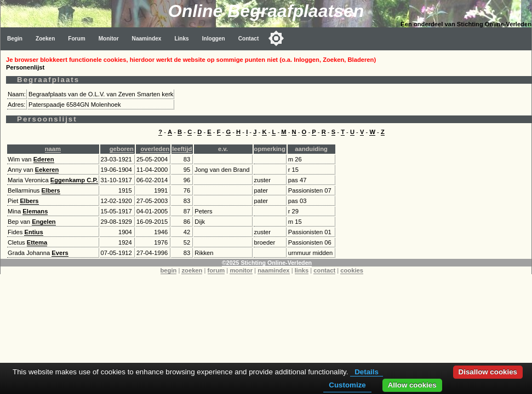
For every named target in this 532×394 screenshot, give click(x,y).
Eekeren (47, 170)
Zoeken (45, 39)
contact (324, 270)
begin (169, 270)
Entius (33, 232)
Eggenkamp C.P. (74, 180)
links (302, 270)
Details (367, 372)
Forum (76, 39)
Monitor (109, 39)
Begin (15, 39)
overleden (155, 149)
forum (216, 270)
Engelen (44, 222)
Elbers (51, 190)
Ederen (44, 159)
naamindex (273, 270)
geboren (122, 149)
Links (181, 39)
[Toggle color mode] (276, 38)
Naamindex (147, 39)
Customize (347, 385)
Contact (249, 39)
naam (53, 149)
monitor (241, 270)
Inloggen (214, 39)
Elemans (35, 211)
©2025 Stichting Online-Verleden (267, 263)
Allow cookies (412, 385)
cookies (352, 270)
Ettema (37, 242)
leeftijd (182, 149)
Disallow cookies (488, 372)
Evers (60, 253)
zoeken (192, 270)
